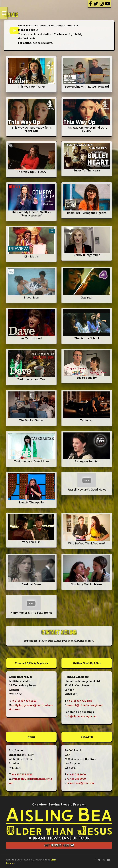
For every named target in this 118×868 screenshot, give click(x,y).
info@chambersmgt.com (81, 716)
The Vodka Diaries (31, 420)
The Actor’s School (87, 338)
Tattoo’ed (87, 420)
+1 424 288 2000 (76, 774)
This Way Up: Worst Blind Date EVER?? (87, 129)
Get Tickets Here (59, 845)
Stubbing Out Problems (87, 584)
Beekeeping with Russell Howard (87, 86)
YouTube (59, 34)
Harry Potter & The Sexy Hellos (31, 613)
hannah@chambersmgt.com (85, 705)
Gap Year (87, 297)
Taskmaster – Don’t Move (31, 461)
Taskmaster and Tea (31, 379)
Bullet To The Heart (87, 170)
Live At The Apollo (31, 502)
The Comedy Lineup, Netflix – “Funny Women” (31, 214)
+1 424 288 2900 (76, 779)
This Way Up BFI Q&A (31, 172)
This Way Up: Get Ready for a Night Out (31, 129)
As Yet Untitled (31, 338)
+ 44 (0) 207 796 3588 (79, 701)
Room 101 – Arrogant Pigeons (87, 213)
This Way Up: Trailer (31, 86)
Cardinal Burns (31, 584)
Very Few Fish (31, 542)
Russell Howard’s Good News (87, 489)
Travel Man (31, 297)
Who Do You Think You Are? (87, 543)
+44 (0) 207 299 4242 (24, 701)
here (49, 43)
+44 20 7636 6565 (22, 774)
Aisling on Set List (87, 461)
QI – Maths (31, 256)
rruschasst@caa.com (80, 783)
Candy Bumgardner (87, 255)
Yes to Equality (87, 378)
